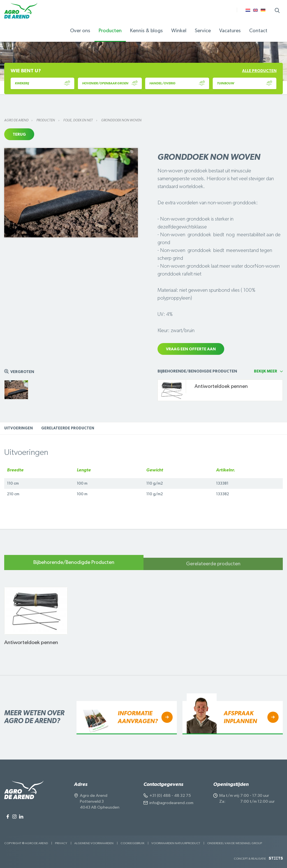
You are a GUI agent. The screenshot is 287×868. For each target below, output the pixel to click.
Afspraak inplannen (240, 717)
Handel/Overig (177, 83)
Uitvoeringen (18, 428)
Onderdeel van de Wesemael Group (235, 843)
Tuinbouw (245, 83)
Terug (19, 135)
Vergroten (22, 372)
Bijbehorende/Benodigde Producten (74, 563)
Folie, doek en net (78, 120)
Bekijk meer (266, 371)
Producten (46, 120)
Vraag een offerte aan (191, 349)
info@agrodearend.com (171, 803)
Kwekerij (43, 83)
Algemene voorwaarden (94, 843)
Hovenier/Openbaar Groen (110, 83)
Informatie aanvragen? (138, 717)
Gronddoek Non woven (121, 120)
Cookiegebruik (132, 843)
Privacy (61, 843)
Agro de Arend (16, 120)
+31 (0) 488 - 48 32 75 (170, 796)
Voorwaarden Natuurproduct (176, 843)
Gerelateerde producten (68, 428)
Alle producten (259, 71)
